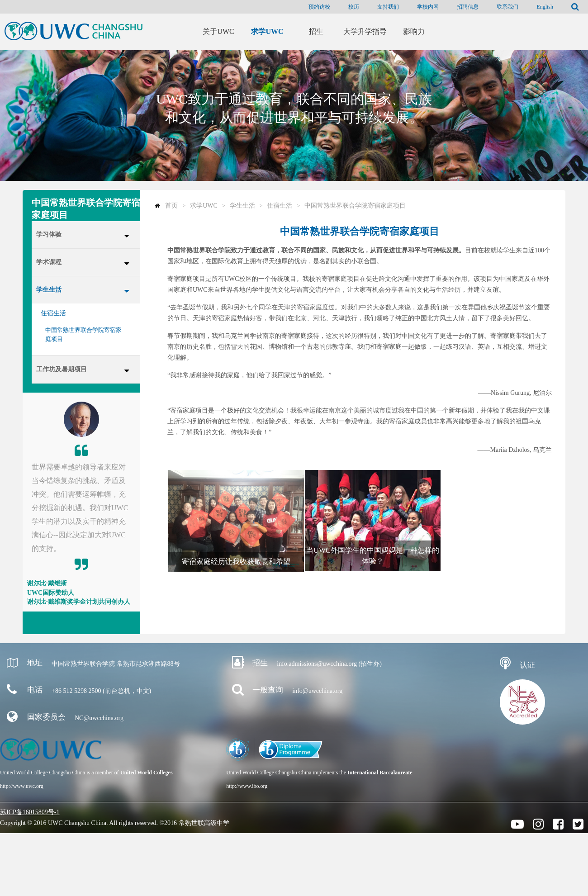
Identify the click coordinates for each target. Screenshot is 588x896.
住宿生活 (53, 313)
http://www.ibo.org (247, 786)
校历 (354, 7)
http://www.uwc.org (22, 786)
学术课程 (49, 262)
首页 (171, 206)
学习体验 (49, 235)
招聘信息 (468, 7)
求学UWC (204, 206)
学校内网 (428, 7)
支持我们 (388, 7)
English (545, 7)
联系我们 (507, 7)
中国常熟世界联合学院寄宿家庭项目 (83, 334)
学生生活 (49, 290)
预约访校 (319, 7)
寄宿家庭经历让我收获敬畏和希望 (236, 562)
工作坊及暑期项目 (62, 369)
